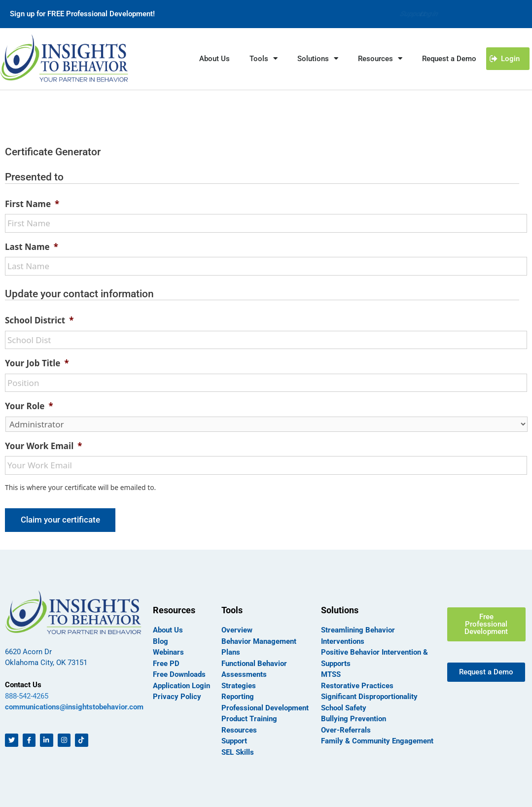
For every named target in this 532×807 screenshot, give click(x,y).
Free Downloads (179, 673)
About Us (214, 59)
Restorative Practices (357, 684)
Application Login (181, 684)
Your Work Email (43, 446)
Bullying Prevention (354, 718)
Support (402, 14)
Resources (380, 58)
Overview (237, 629)
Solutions (318, 58)
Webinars (168, 651)
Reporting (238, 696)
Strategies (239, 684)
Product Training (249, 718)
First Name (32, 204)
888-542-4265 (27, 695)
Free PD (166, 662)
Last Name (32, 247)
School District (39, 320)
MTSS (331, 673)
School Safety (344, 706)
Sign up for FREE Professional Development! (82, 14)
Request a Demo (449, 59)
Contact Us (23, 684)
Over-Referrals (346, 729)
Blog (160, 640)
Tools (264, 58)
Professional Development (265, 706)
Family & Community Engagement (377, 740)
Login (429, 14)
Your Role (29, 406)
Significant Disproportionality (369, 696)
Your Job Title (37, 363)
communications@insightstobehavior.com (74, 706)
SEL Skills (238, 751)
